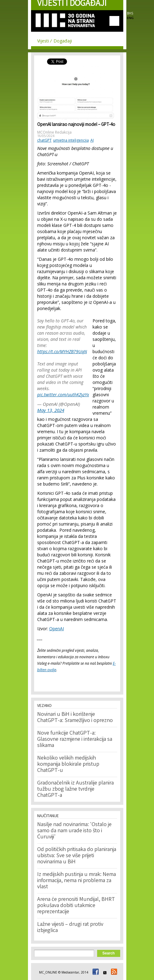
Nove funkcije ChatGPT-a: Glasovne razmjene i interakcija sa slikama (75, 740)
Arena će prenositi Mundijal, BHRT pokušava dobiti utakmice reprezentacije (76, 906)
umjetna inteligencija (71, 140)
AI (92, 140)
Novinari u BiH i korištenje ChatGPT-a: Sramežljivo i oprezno (75, 718)
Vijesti (43, 41)
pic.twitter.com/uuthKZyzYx (63, 395)
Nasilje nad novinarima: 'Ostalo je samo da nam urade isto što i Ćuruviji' (74, 831)
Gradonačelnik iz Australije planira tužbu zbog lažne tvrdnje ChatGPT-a (75, 789)
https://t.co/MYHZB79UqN (62, 351)
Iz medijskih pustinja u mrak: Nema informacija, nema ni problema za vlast (77, 881)
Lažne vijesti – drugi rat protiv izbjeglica (70, 928)
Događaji (63, 41)
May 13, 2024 (51, 410)
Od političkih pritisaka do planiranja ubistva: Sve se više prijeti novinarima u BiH (77, 856)
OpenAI (57, 629)
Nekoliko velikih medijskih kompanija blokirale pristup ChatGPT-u (68, 764)
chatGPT (44, 140)
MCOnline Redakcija (54, 132)
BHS (130, 13)
